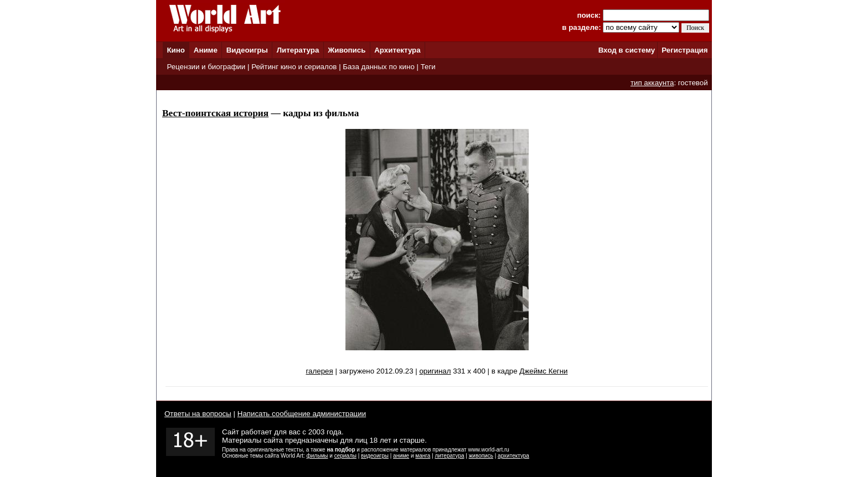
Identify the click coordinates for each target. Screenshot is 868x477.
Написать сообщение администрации (302, 414)
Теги (428, 67)
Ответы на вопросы (198, 414)
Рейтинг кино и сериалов (294, 67)
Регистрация (684, 50)
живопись (481, 456)
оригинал (435, 371)
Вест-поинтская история (215, 113)
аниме (401, 456)
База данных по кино (378, 67)
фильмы (317, 456)
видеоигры (375, 456)
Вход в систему (627, 50)
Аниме (206, 50)
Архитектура (397, 50)
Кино (176, 50)
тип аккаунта (652, 83)
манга (423, 456)
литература (449, 456)
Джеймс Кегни (543, 371)
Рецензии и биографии (206, 67)
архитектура (513, 456)
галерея (319, 371)
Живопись (347, 50)
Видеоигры (247, 50)
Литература (298, 50)
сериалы (345, 456)
